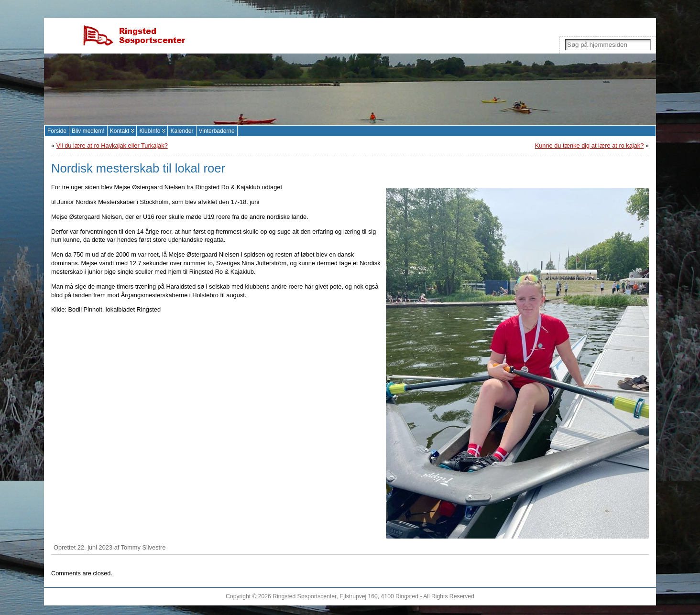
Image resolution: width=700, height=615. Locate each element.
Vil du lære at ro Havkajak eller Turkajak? (112, 146)
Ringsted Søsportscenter (304, 596)
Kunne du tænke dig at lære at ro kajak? (590, 146)
